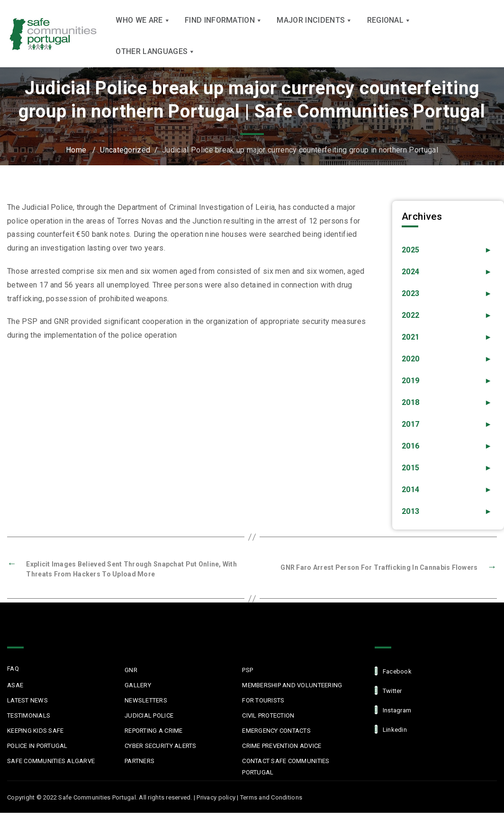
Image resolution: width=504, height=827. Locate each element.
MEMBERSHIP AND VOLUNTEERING (292, 699)
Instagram (393, 724)
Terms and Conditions (271, 812)
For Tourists (263, 715)
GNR (131, 684)
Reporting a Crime (153, 745)
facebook (393, 685)
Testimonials (29, 730)
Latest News (27, 715)
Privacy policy (216, 812)
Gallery (138, 699)
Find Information (224, 32)
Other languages (155, 64)
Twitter (388, 705)
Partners (139, 775)
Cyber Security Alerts (160, 760)
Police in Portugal (37, 760)
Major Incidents (315, 32)
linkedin (391, 743)
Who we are (143, 32)
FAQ (13, 683)
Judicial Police (149, 730)
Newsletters (146, 715)
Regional (389, 32)
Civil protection (268, 730)
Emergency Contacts (276, 745)
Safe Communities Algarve (51, 775)
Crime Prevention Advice (282, 760)
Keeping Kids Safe (35, 745)
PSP (247, 684)
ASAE (15, 699)
